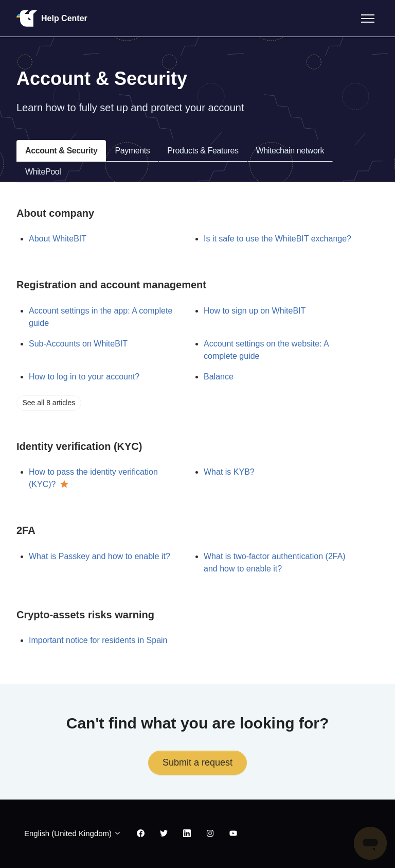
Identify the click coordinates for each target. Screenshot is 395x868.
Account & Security (61, 151)
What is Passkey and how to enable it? (100, 556)
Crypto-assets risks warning (85, 615)
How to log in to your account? (84, 377)
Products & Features (203, 151)
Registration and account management (111, 285)
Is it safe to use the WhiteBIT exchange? (277, 239)
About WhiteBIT (58, 239)
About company (55, 213)
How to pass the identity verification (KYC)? (93, 478)
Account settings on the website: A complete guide (266, 350)
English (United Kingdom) (73, 833)
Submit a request (197, 762)
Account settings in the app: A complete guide (101, 317)
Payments (132, 151)
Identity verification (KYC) (79, 446)
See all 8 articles (49, 403)
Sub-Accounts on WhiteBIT (78, 344)
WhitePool (43, 172)
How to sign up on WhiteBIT (255, 311)
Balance (219, 377)
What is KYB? (229, 472)
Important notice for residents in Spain (98, 640)
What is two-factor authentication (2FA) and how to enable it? (275, 562)
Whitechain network (290, 151)
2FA (26, 530)
